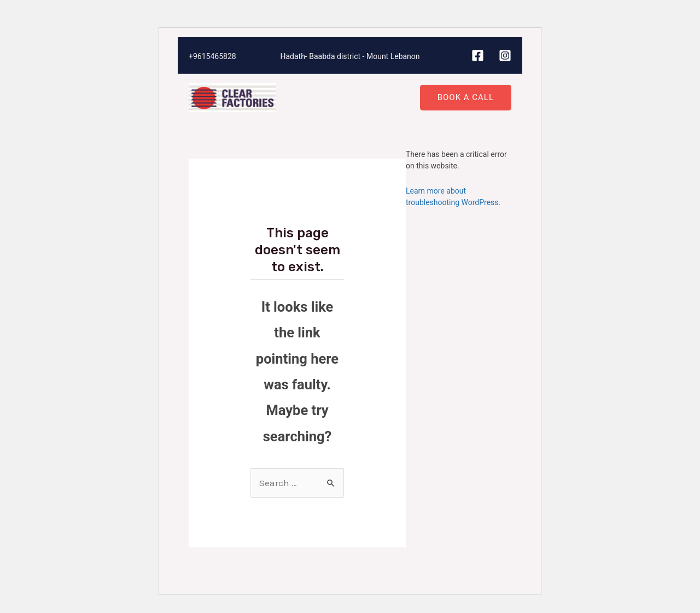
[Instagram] (505, 56)
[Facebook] (478, 56)
